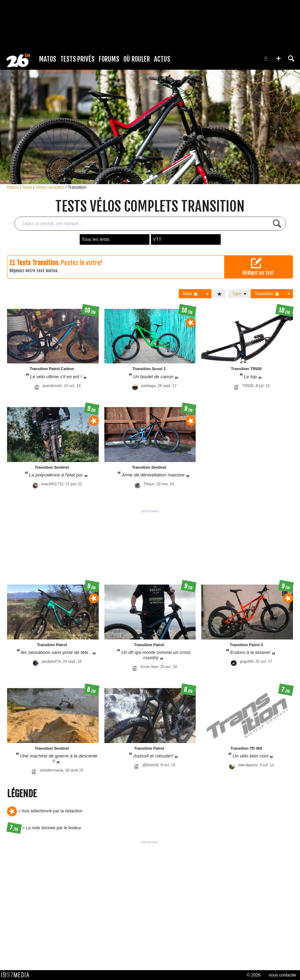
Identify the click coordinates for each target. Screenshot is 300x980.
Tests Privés (77, 59)
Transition (77, 187)
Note (191, 294)
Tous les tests (96, 239)
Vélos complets (51, 187)
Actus (162, 59)
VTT (157, 239)
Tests (28, 187)
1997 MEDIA (17, 975)
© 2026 (254, 975)
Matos (48, 59)
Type (239, 294)
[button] (278, 58)
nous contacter (283, 975)
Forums (109, 59)
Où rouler (137, 59)
